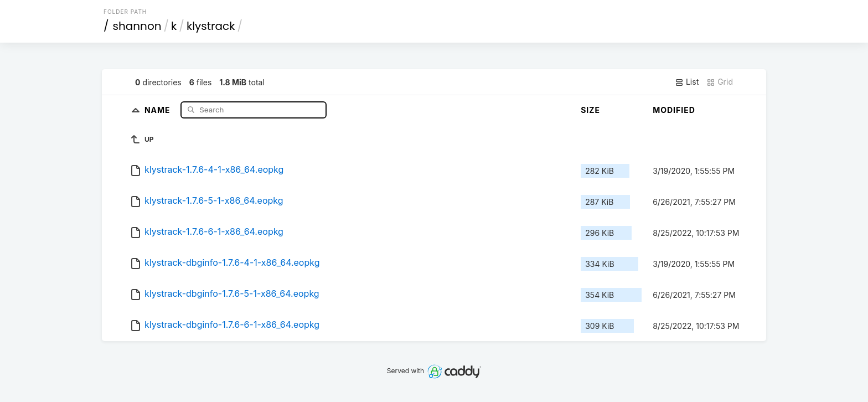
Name (159, 109)
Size (590, 110)
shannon (137, 26)
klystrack (211, 26)
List (687, 82)
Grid (720, 82)
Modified (674, 110)
